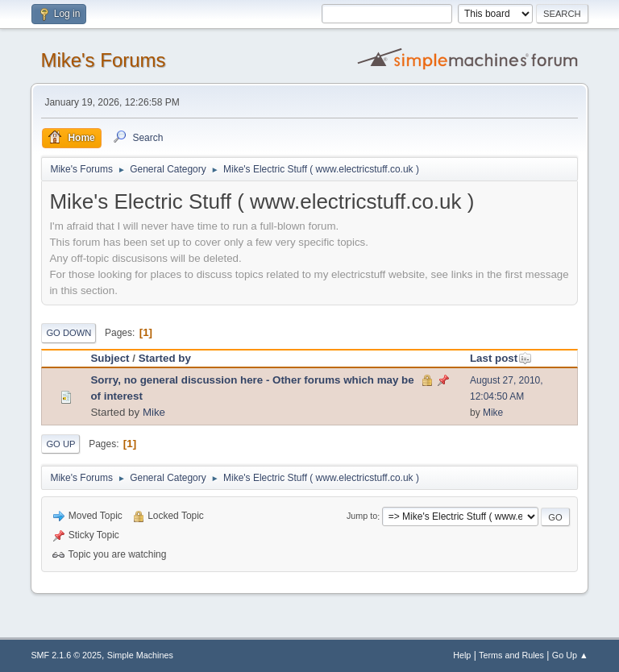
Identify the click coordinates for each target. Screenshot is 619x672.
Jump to (362, 516)
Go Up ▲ (570, 655)
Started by (165, 358)
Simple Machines (140, 655)
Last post (501, 358)
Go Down (69, 333)
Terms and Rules (511, 655)
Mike (154, 412)
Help (462, 655)
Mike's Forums (103, 60)
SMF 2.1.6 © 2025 (66, 655)
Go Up (60, 444)
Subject (110, 358)
